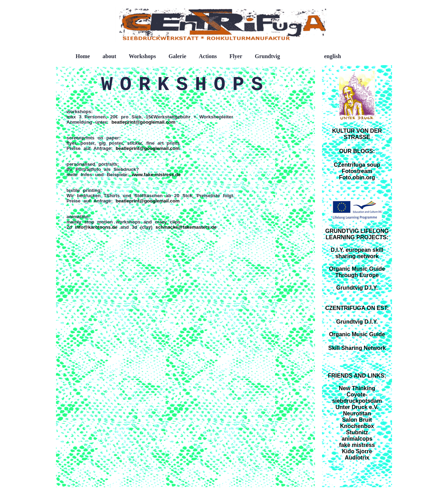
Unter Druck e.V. (357, 407)
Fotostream (357, 171)
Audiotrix (357, 458)
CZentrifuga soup (357, 165)
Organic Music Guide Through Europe (357, 272)
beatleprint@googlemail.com (143, 122)
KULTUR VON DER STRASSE (357, 134)
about (109, 56)
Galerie (177, 56)
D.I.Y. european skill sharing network (357, 253)
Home (83, 56)
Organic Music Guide (357, 334)
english (332, 56)
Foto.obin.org (357, 177)
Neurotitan (357, 413)
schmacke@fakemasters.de (186, 227)
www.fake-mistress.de (156, 175)
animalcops (357, 439)
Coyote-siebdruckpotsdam (357, 398)
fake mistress (357, 445)
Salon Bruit (357, 420)
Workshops (142, 56)
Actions (208, 56)
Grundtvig (267, 56)
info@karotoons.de (95, 227)
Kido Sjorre (357, 451)
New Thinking (357, 388)
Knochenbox (357, 426)
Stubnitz (357, 432)
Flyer (236, 56)
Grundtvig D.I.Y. (357, 288)
